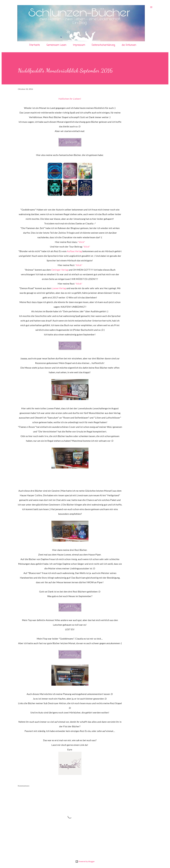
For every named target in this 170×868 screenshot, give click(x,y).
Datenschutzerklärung (103, 45)
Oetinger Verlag (60, 270)
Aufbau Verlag (74, 251)
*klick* (82, 242)
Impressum (79, 45)
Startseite (34, 45)
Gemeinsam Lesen (56, 45)
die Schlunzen (129, 45)
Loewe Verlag (59, 288)
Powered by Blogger (85, 861)
